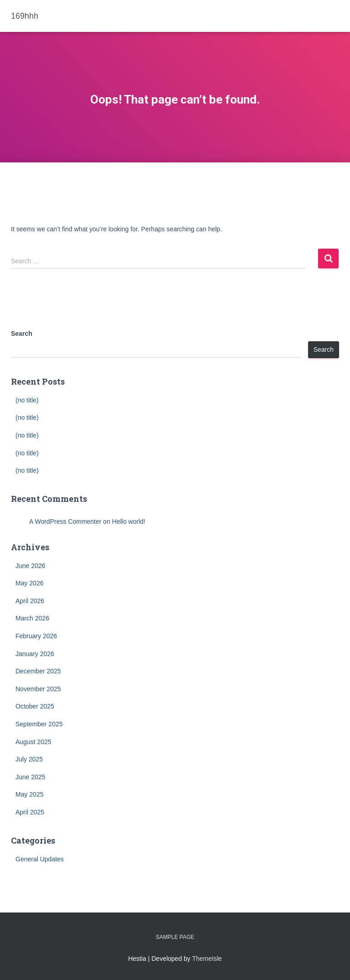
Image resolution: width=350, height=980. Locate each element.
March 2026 (32, 618)
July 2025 (29, 759)
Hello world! (129, 521)
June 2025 (30, 777)
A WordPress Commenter (65, 521)
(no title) (27, 400)
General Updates (40, 859)
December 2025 (38, 671)
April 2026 (30, 601)
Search (22, 334)
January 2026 (35, 654)
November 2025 (38, 689)
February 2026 (36, 636)
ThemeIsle (207, 959)
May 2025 (29, 794)
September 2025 (39, 724)
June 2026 (30, 566)
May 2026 (29, 583)
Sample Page (175, 937)
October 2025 (35, 706)
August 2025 (33, 742)
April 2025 (30, 812)
